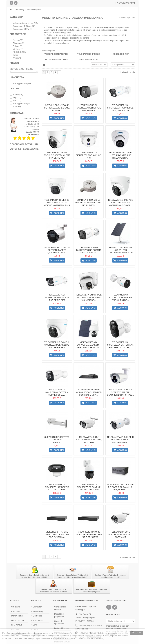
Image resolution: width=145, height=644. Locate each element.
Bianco (18, 95)
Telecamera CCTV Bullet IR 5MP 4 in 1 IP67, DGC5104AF (89, 440)
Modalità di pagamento (59, 615)
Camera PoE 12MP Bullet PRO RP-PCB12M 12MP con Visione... (89, 250)
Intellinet (18, 49)
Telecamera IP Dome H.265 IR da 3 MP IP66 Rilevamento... (120, 155)
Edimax (18, 46)
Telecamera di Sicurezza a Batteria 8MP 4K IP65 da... (120, 297)
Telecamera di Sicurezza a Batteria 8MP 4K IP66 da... (57, 392)
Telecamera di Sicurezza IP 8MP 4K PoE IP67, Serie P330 (120, 108)
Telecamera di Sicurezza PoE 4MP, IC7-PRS (89, 155)
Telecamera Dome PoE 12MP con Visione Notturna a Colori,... (120, 203)
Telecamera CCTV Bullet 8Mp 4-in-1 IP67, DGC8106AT (120, 534)
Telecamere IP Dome (56, 59)
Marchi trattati (17, 616)
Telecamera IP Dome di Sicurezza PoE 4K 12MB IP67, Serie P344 (57, 345)
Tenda (17, 55)
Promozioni (16, 611)
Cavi (35, 625)
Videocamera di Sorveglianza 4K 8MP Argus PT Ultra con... (89, 345)
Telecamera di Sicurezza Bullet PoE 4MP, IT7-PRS (89, 108)
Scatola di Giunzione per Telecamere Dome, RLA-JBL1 (57, 108)
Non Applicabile (22, 83)
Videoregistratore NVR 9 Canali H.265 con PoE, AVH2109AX (57, 534)
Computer (37, 607)
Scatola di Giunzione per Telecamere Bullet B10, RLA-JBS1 (89, 203)
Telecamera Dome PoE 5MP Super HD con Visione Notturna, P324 (57, 203)
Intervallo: (14, 69)
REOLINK (19, 52)
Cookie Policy (98, 638)
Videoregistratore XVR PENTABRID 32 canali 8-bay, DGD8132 (120, 487)
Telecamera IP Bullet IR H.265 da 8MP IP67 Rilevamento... (120, 440)
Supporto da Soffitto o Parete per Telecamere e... (57, 440)
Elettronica (37, 616)
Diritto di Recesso (62, 628)
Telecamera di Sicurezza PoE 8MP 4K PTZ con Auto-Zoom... (89, 487)
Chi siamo (16, 607)
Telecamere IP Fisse (89, 54)
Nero (17, 100)
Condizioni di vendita (60, 608)
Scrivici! (35, 135)
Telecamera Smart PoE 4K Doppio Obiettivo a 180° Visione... (89, 297)
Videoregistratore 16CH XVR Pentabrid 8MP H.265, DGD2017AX (89, 534)
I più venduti (17, 625)
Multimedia (38, 620)
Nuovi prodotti (18, 620)
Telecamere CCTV (89, 59)
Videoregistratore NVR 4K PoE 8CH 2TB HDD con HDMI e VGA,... (89, 392)
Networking (38, 611)
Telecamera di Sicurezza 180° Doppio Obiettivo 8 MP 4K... (57, 487)
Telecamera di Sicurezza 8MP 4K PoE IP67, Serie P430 (57, 297)
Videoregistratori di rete (25, 23)
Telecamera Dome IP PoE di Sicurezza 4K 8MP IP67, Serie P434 (57, 155)
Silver (17, 106)
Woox (17, 58)
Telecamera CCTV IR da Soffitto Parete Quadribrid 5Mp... (57, 250)
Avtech (18, 40)
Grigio (17, 98)
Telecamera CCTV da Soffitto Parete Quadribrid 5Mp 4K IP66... (120, 392)
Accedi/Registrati (125, 3)
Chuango (18, 43)
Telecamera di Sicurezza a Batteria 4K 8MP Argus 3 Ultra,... (120, 345)
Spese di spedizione (59, 622)
